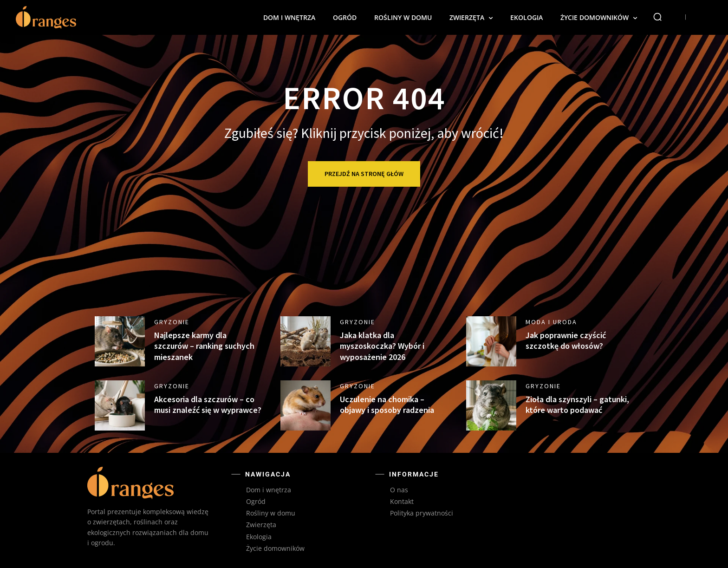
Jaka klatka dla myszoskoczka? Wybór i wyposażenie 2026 (382, 346)
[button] (657, 17)
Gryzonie (172, 322)
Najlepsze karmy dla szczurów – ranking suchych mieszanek (204, 346)
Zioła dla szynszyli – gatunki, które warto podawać (577, 405)
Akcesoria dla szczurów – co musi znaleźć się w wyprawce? (208, 405)
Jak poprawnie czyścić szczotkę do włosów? (566, 340)
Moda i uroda (551, 322)
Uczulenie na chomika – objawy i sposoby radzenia (387, 405)
